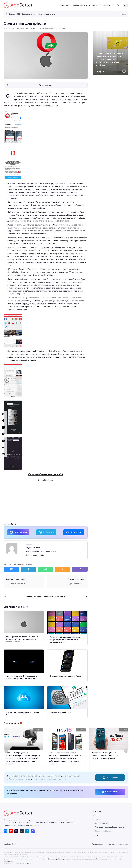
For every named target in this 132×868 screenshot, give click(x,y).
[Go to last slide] (6, 751)
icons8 (10, 861)
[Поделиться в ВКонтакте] (11, 569)
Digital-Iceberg (27, 863)
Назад (123, 14)
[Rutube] (16, 831)
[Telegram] (27, 831)
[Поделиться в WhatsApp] (46, 569)
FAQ (96, 835)
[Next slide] (124, 71)
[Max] (33, 831)
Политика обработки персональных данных (62, 859)
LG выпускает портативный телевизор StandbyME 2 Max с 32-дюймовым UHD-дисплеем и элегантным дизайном (109, 59)
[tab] (97, 71)
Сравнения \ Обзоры (103, 831)
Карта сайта (103, 859)
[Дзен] (22, 831)
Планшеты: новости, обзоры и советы (110, 827)
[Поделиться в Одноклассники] (63, 569)
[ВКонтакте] (5, 831)
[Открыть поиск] (118, 5)
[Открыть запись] (24, 628)
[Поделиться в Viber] (80, 569)
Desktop (98, 819)
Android (98, 811)
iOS (96, 815)
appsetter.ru (11, 524)
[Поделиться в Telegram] (28, 569)
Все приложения (101, 823)
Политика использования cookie (88, 859)
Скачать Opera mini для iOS (46, 474)
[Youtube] (11, 831)
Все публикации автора (35, 555)
